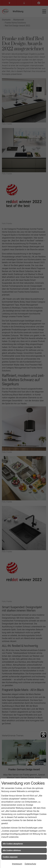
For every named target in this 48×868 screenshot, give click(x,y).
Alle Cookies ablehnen (12, 850)
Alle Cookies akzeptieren (13, 844)
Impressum (17, 864)
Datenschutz (30, 864)
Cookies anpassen (10, 857)
